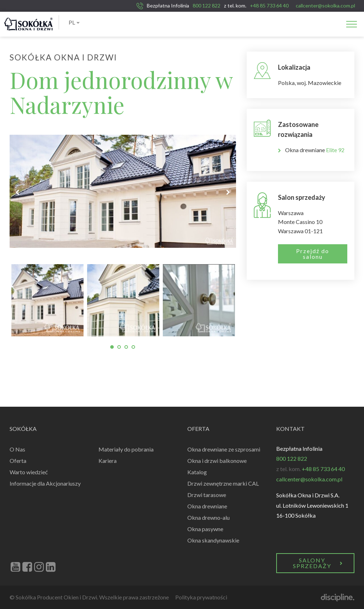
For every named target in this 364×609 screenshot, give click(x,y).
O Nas (17, 449)
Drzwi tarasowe (207, 495)
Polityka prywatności (201, 597)
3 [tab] (126, 347)
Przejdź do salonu (313, 254)
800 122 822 (207, 6)
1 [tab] (112, 347)
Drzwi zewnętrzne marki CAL (223, 483)
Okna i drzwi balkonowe (217, 461)
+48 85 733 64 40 (269, 6)
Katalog (197, 472)
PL (74, 22)
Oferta (18, 461)
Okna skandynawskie (213, 540)
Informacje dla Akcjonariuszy (45, 483)
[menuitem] (74, 22)
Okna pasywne (205, 529)
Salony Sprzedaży (318, 563)
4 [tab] (133, 347)
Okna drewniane (207, 506)
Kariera (108, 461)
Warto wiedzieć (29, 472)
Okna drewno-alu (208, 517)
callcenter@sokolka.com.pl (325, 6)
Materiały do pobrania (126, 449)
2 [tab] (119, 347)
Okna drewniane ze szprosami (224, 449)
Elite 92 (335, 150)
